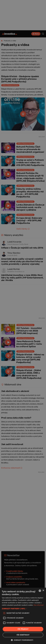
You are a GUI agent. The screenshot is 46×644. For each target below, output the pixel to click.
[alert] (23, 322)
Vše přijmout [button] (23, 629)
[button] (23, 609)
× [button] (43, 591)
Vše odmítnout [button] (23, 635)
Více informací (39, 605)
